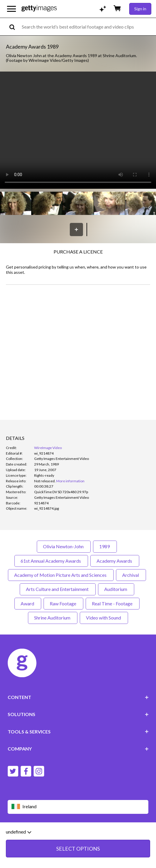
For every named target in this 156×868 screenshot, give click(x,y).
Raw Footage (63, 603)
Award (28, 603)
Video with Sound (104, 618)
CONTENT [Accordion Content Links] (78, 697)
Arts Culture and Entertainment (58, 589)
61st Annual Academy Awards (51, 561)
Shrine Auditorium (53, 618)
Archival (131, 575)
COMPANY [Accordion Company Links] (78, 749)
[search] (15, 27)
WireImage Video (48, 448)
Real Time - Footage (113, 603)
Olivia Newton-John (64, 546)
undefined (19, 832)
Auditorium (116, 589)
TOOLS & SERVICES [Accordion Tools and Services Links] (78, 732)
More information (70, 481)
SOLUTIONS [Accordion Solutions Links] (78, 714)
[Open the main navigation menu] (11, 9)
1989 (105, 546)
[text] (88, 27)
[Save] (76, 230)
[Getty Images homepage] (39, 9)
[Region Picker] (78, 807)
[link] (45, 481)
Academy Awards (115, 561)
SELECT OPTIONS (78, 849)
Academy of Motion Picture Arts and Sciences (61, 575)
